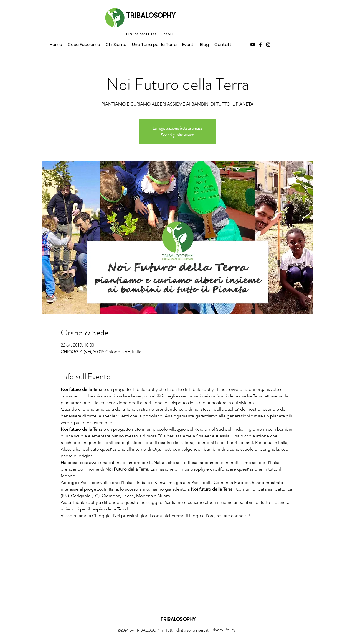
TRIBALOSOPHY (151, 15)
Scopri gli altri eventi (177, 135)
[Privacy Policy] (223, 630)
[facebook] (260, 45)
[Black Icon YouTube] (253, 45)
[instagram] (268, 45)
